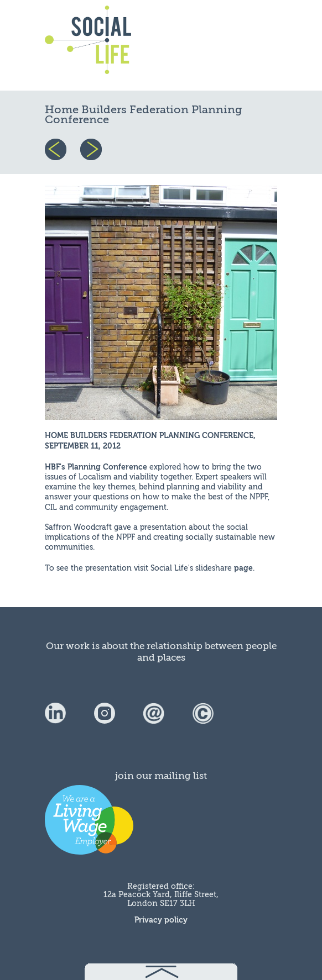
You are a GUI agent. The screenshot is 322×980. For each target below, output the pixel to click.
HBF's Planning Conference (96, 467)
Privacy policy (161, 920)
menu (251, 45)
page (243, 568)
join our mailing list (161, 776)
